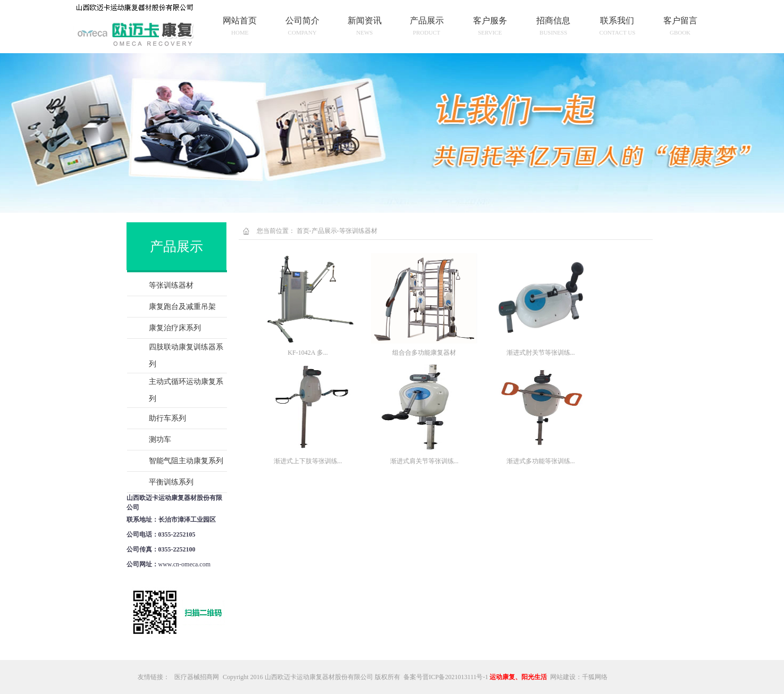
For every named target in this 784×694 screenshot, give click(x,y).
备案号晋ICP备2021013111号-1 (446, 677)
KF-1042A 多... (307, 353)
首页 (303, 231)
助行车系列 (167, 418)
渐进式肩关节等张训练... (424, 461)
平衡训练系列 (171, 482)
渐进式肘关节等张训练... (541, 353)
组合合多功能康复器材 (424, 353)
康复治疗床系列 (175, 328)
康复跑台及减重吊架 (182, 307)
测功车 (160, 440)
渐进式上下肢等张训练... (308, 461)
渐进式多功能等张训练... (541, 461)
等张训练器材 (171, 285)
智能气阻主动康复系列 (186, 461)
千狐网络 (595, 677)
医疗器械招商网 (197, 677)
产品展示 (324, 231)
